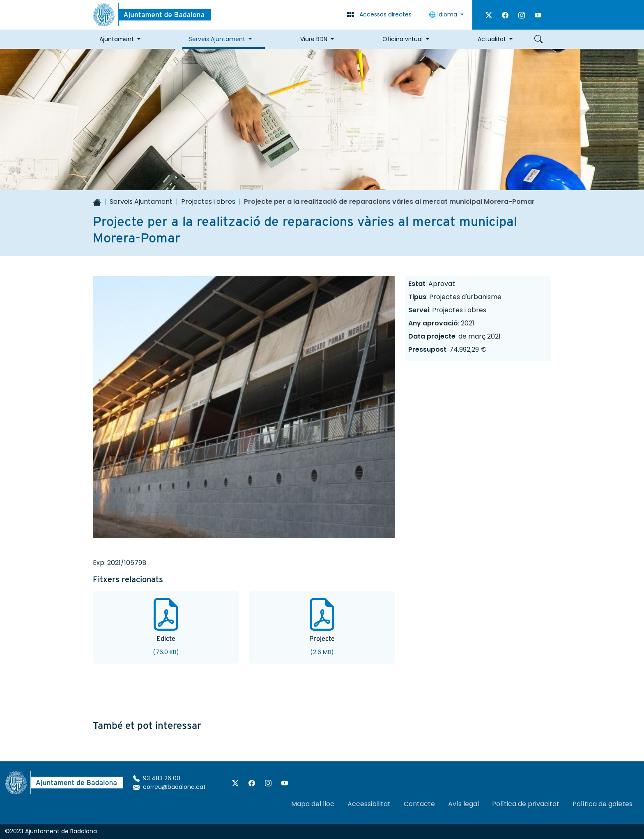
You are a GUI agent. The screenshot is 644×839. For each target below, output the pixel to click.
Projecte (322, 639)
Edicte (166, 639)
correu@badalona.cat (169, 787)
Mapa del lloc (313, 804)
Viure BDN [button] (314, 39)
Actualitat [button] (492, 39)
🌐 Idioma (444, 14)
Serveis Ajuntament (141, 202)
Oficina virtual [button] (402, 39)
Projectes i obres (208, 202)
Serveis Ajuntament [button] (217, 39)
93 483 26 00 (157, 778)
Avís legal (463, 804)
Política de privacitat (526, 804)
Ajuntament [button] (117, 39)
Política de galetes (603, 804)
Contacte (419, 804)
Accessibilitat (369, 804)
